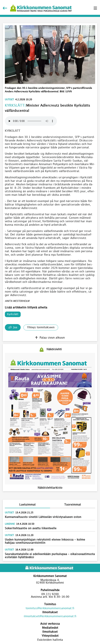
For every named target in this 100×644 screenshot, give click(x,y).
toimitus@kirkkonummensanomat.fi (50, 608)
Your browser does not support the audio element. (31, 121)
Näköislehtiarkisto (50, 488)
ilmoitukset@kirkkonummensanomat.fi (50, 616)
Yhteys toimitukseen (41, 327)
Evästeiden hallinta (50, 640)
